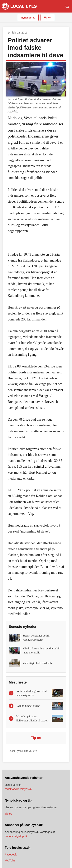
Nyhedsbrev (28, 18)
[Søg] (67, 6)
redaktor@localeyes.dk (19, 789)
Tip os (47, 17)
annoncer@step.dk (16, 836)
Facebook (11, 855)
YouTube (10, 860)
